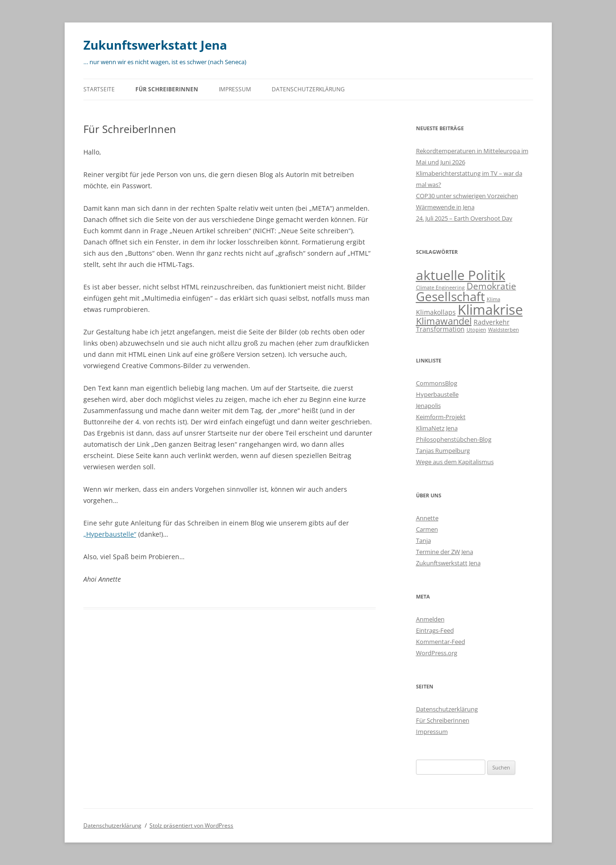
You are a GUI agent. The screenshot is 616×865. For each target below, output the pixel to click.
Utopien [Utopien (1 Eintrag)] (476, 330)
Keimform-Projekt (441, 417)
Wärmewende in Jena (445, 207)
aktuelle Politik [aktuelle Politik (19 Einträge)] (461, 275)
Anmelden (430, 619)
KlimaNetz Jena (437, 428)
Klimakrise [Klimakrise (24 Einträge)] (490, 310)
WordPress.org (437, 653)
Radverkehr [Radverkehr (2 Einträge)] (492, 322)
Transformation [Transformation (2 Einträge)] (440, 329)
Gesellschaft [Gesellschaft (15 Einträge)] (450, 296)
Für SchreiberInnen (167, 89)
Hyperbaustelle (437, 394)
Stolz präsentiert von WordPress (191, 825)
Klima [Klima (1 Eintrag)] (494, 299)
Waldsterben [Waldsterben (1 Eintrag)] (504, 330)
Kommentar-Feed (441, 642)
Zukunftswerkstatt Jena (155, 45)
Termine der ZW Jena (445, 552)
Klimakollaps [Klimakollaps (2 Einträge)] (436, 312)
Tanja (423, 540)
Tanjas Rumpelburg (443, 451)
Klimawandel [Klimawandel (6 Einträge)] (444, 321)
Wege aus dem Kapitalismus (455, 462)
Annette (427, 518)
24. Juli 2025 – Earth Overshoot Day (464, 218)
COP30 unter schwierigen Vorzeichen (467, 196)
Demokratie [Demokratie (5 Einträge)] (491, 286)
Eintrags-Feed (435, 630)
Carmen (427, 529)
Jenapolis (428, 406)
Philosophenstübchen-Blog (454, 439)
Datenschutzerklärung (308, 89)
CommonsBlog (437, 383)
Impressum (235, 89)
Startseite (99, 89)
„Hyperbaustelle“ (110, 534)
